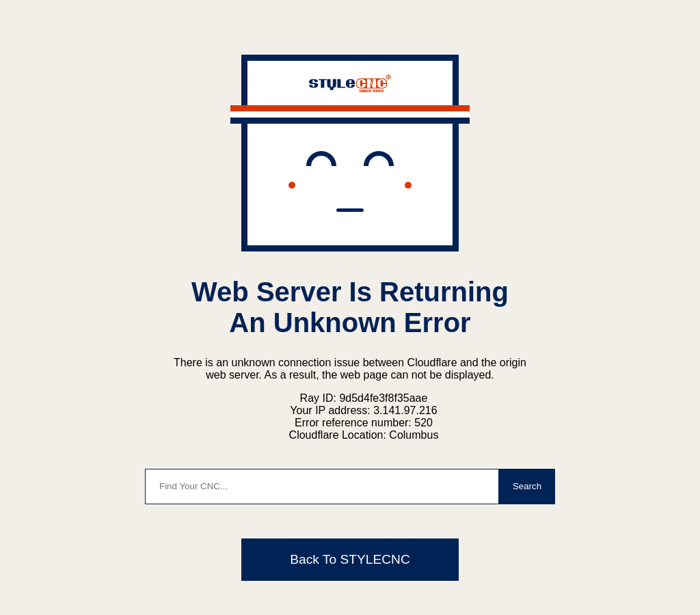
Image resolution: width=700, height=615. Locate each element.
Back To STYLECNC (350, 559)
